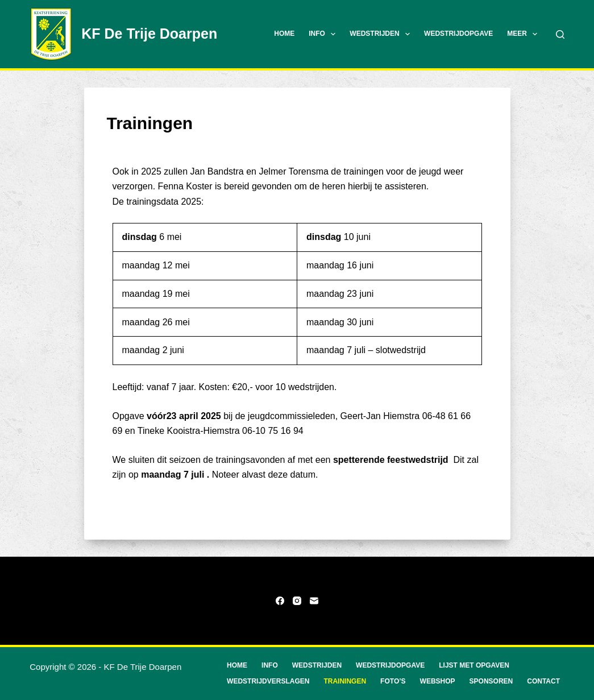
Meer (524, 34)
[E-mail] (314, 601)
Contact (543, 681)
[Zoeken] (560, 34)
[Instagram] (297, 601)
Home (284, 34)
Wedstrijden (382, 34)
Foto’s (393, 681)
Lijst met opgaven (474, 665)
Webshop (438, 681)
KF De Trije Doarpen (149, 34)
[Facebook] (280, 601)
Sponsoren (491, 681)
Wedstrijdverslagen (268, 681)
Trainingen (345, 681)
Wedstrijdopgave (458, 34)
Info (324, 34)
